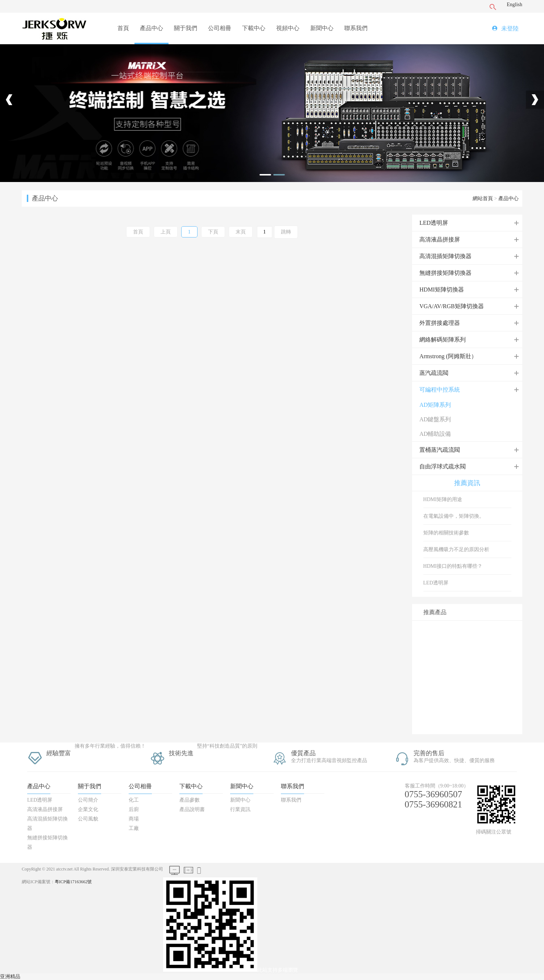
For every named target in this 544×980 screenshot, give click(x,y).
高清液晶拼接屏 (440, 239)
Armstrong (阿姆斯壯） (448, 356)
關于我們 (186, 28)
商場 (134, 819)
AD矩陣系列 (435, 405)
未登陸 (510, 28)
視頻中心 (288, 28)
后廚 (134, 809)
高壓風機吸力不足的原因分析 (456, 549)
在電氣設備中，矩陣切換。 (454, 516)
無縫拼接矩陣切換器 (445, 273)
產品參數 (190, 800)
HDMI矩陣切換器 (442, 290)
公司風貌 (88, 819)
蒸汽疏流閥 (434, 373)
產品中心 (151, 28)
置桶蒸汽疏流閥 (440, 450)
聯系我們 (356, 28)
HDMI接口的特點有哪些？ (453, 566)
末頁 (241, 232)
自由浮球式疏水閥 (443, 466)
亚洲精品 (10, 977)
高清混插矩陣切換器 (445, 256)
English (514, 5)
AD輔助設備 (435, 434)
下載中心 (254, 28)
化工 (134, 800)
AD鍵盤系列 (435, 419)
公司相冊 (220, 28)
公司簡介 (88, 800)
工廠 (134, 828)
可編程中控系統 (440, 390)
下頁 (213, 232)
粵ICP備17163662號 (73, 882)
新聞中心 (322, 28)
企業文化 (88, 809)
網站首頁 (483, 199)
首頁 (123, 28)
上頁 (166, 232)
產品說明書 (192, 809)
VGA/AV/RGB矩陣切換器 (452, 306)
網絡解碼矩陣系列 (443, 340)
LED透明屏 (434, 223)
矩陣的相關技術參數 (446, 533)
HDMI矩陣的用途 (443, 499)
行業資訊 (240, 809)
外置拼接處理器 (440, 323)
